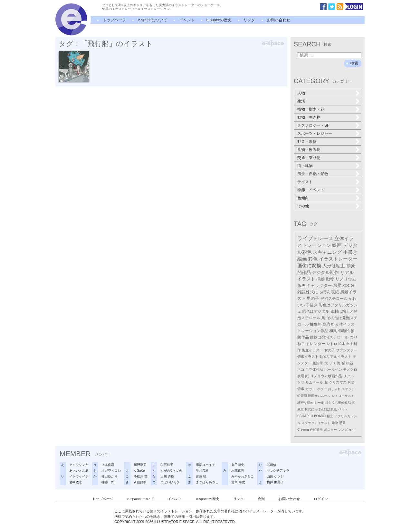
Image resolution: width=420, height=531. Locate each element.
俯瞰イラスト (308, 357)
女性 (352, 430)
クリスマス (338, 382)
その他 (303, 206)
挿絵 (320, 279)
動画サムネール (319, 396)
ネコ (301, 369)
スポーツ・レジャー (315, 133)
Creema (303, 430)
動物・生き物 (309, 117)
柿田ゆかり (110, 476)
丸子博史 (238, 465)
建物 (335, 423)
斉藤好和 (140, 482)
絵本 (342, 344)
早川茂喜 (202, 471)
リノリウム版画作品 (326, 376)
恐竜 (342, 423)
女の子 (330, 350)
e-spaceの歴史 (219, 20)
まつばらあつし (207, 482)
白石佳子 (167, 465)
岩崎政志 (76, 482)
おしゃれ (334, 389)
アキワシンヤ (79, 465)
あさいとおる (79, 471)
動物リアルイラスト (335, 357)
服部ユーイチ (205, 465)
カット (311, 389)
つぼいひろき (170, 482)
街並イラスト (312, 350)
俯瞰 (301, 389)
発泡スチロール (334, 299)
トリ (301, 382)
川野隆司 (140, 465)
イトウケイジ (79, 476)
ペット (343, 409)
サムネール (314, 382)
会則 (261, 499)
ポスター (330, 430)
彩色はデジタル (316, 311)
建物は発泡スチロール (329, 337)
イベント (187, 20)
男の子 (313, 299)
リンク (249, 20)
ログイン (321, 499)
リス (332, 363)
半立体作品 (314, 369)
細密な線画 (305, 403)
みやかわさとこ (243, 476)
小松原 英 (141, 476)
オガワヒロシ (111, 471)
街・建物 (305, 166)
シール (319, 403)
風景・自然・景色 (313, 174)
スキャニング (327, 252)
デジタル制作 (325, 272)
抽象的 (316, 324)
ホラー (322, 389)
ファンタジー (347, 350)
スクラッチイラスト (316, 423)
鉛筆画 (302, 396)
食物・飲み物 (309, 150)
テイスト (305, 182)
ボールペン (333, 369)
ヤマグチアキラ (278, 471)
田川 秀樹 (167, 476)
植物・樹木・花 (311, 109)
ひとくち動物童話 (338, 403)
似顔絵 (344, 331)
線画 (337, 245)
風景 (337, 285)
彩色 (313, 259)
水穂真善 (238, 471)
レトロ (332, 344)
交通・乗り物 (309, 158)
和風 (333, 331)
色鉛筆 (318, 363)
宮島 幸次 (238, 482)
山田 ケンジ (275, 476)
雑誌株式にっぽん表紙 (318, 292)
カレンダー (316, 344)
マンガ (343, 430)
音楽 (351, 382)
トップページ (114, 20)
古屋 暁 (201, 476)
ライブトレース (315, 238)
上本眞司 (108, 465)
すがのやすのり (172, 471)
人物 (301, 93)
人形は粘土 (334, 266)
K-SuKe (139, 471)
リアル (348, 376)
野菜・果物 (307, 142)
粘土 (330, 416)
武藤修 (272, 465)
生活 (301, 101)
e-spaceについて (153, 20)
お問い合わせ (279, 20)
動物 (330, 279)
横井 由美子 (275, 482)
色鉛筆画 (316, 430)
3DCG (348, 285)
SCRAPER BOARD (311, 416)
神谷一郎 (108, 482)
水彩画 (329, 324)
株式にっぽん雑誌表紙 (321, 409)
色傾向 (303, 198)
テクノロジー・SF (313, 125)
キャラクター (319, 285)
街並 (350, 363)
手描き (312, 305)
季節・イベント (311, 190)
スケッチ (348, 389)
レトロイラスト (343, 396)
